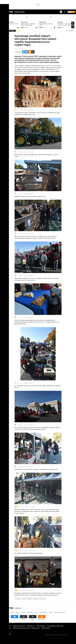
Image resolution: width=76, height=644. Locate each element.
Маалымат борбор (60, 612)
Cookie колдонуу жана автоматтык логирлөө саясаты (26, 628)
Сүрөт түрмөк (43, 599)
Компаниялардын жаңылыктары (55, 626)
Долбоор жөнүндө (6, 626)
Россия (23, 612)
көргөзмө (30, 599)
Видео (51, 612)
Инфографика (43, 612)
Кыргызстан (18, 599)
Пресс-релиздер (41, 626)
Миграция (30, 612)
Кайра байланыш (46, 628)
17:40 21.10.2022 (19, 48)
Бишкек (24, 599)
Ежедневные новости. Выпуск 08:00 (10, 24)
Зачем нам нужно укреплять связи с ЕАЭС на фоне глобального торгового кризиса (29, 25)
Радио (18, 612)
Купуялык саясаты (6, 628)
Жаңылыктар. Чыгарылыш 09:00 (46, 24)
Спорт (36, 612)
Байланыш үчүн (31, 626)
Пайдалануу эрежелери (19, 626)
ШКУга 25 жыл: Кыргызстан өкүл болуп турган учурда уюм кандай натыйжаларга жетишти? (66, 25)
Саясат (12, 612)
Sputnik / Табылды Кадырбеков (26, 110)
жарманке (36, 599)
